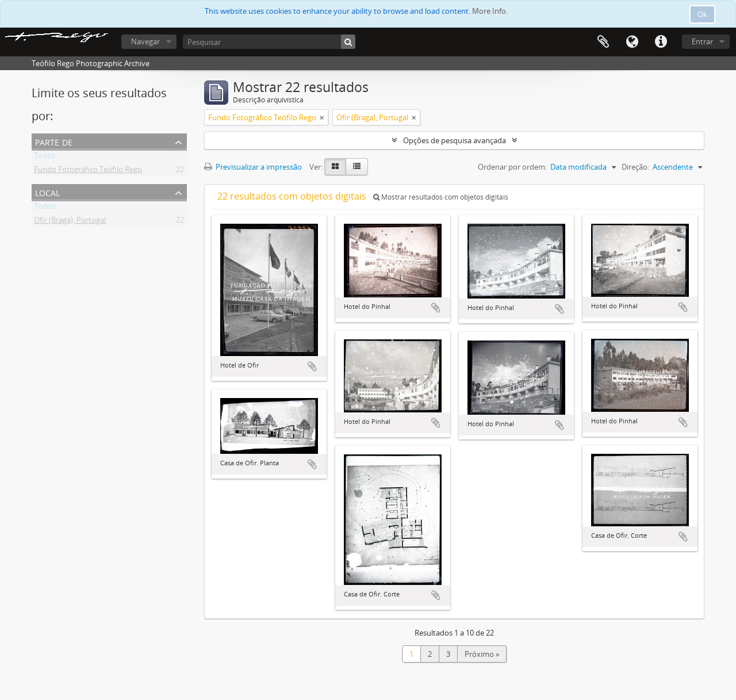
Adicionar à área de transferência (312, 366)
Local (47, 192)
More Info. (490, 11)
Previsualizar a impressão (253, 167)
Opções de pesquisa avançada (455, 140)
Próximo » (482, 654)
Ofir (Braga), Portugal (70, 222)
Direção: (635, 167)
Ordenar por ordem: (512, 167)
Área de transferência (603, 42)
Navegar (145, 41)
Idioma (632, 42)
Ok (702, 14)
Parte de (54, 141)
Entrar (702, 41)
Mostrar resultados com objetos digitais (441, 197)
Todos (45, 158)
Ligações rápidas (661, 42)
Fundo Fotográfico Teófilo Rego (88, 171)
